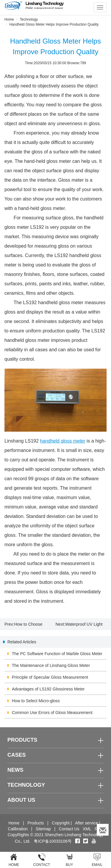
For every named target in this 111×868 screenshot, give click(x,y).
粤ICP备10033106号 (53, 841)
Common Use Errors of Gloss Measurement (52, 713)
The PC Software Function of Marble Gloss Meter (57, 654)
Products (36, 823)
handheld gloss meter (63, 441)
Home (9, 19)
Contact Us (69, 829)
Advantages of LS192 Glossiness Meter (48, 689)
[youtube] (94, 841)
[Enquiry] (103, 830)
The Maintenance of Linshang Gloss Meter (51, 665)
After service (86, 823)
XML (87, 829)
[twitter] (86, 841)
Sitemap (43, 829)
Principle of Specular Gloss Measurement (50, 677)
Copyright (61, 823)
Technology (29, 19)
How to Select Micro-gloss (36, 701)
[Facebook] (78, 841)
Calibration (18, 829)
